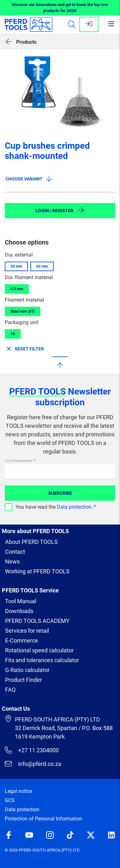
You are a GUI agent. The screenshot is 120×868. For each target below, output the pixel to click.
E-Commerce (22, 640)
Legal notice (18, 791)
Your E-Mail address (19, 461)
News (12, 561)
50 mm (16, 266)
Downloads (19, 611)
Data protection (74, 507)
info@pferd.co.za (33, 764)
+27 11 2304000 (32, 750)
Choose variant (29, 179)
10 (13, 334)
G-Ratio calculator (27, 670)
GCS (10, 800)
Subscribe (60, 493)
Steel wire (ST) (23, 311)
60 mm (42, 266)
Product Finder (23, 680)
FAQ (10, 690)
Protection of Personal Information (43, 819)
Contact (15, 552)
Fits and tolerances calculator (42, 660)
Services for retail (27, 631)
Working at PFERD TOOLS (37, 571)
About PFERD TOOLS (31, 542)
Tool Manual (21, 601)
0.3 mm (17, 289)
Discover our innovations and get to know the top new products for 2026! (60, 8)
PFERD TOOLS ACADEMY (37, 621)
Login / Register (60, 210)
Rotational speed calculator (39, 650)
